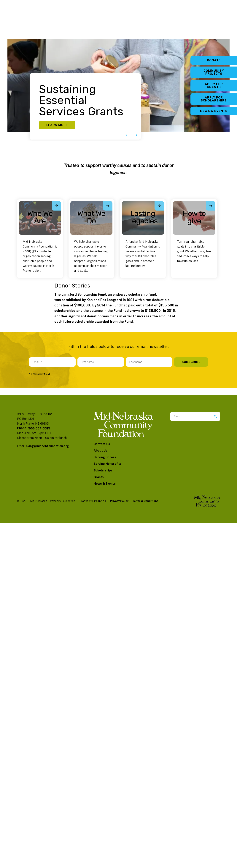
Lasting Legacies (143, 217)
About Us (100, 451)
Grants (99, 477)
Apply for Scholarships (214, 99)
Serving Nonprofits (108, 464)
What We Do (91, 217)
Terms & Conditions (145, 501)
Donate (214, 60)
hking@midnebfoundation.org (47, 446)
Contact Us (102, 444)
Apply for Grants (214, 86)
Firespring (99, 501)
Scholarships (103, 470)
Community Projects (214, 72)
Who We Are (40, 217)
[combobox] (190, 416)
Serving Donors (105, 457)
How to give (194, 217)
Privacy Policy (119, 501)
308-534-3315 (39, 428)
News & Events (214, 111)
